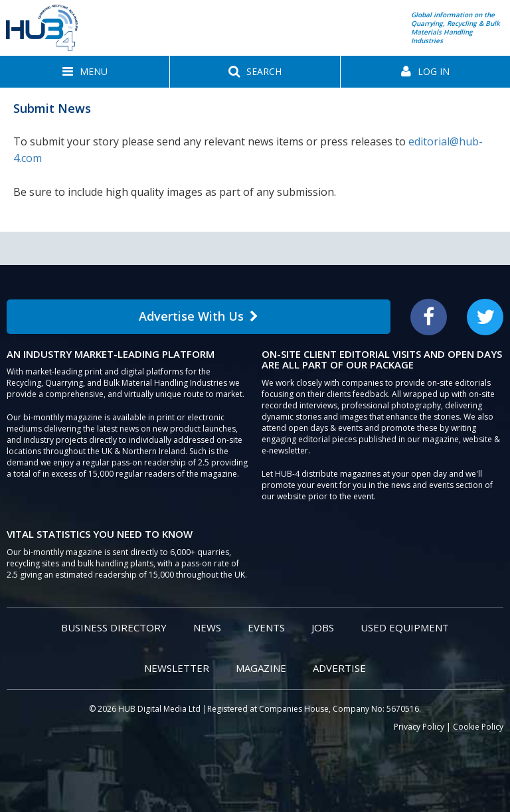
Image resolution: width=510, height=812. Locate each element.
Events (266, 627)
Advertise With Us (199, 316)
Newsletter (177, 668)
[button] (85, 72)
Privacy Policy (419, 727)
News (207, 627)
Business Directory (114, 627)
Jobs (323, 627)
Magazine (261, 668)
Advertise (339, 668)
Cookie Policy (478, 727)
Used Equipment (405, 627)
